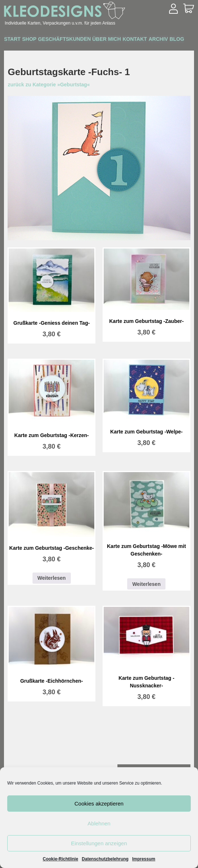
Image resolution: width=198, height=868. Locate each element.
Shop (40, 40)
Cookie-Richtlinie (60, 859)
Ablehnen (99, 823)
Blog (43, 50)
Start (16, 40)
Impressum (144, 859)
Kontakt (167, 40)
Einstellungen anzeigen (99, 843)
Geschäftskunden (82, 40)
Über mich (132, 40)
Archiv (17, 50)
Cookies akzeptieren (99, 804)
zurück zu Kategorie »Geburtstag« (49, 85)
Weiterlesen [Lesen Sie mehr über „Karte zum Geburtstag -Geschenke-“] (52, 578)
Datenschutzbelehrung (105, 859)
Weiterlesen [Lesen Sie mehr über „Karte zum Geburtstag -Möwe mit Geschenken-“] (146, 584)
